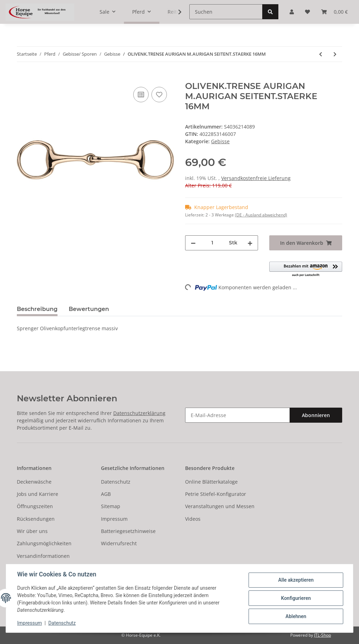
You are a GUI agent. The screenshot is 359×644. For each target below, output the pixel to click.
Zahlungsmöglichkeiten (44, 543)
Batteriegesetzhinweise (128, 531)
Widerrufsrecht (119, 543)
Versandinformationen (43, 556)
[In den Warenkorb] (22, 77)
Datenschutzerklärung (139, 413)
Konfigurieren (296, 598)
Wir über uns (32, 531)
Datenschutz (116, 482)
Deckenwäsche (34, 482)
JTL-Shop (323, 635)
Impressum (114, 519)
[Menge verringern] (193, 243)
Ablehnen (296, 616)
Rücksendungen (36, 519)
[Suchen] (226, 12)
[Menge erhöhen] (250, 243)
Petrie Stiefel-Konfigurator (216, 494)
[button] (306, 269)
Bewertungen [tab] (89, 309)
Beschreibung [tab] (37, 309)
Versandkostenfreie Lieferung (256, 178)
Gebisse (220, 141)
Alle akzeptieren (296, 580)
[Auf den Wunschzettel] (159, 95)
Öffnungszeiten (35, 506)
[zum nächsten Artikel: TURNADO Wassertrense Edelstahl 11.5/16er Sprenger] (335, 54)
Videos (193, 519)
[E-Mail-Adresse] (238, 415)
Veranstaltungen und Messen (220, 506)
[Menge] (212, 243)
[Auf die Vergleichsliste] (141, 95)
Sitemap (111, 506)
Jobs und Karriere (38, 494)
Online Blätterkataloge (211, 482)
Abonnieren (316, 415)
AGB (106, 494)
